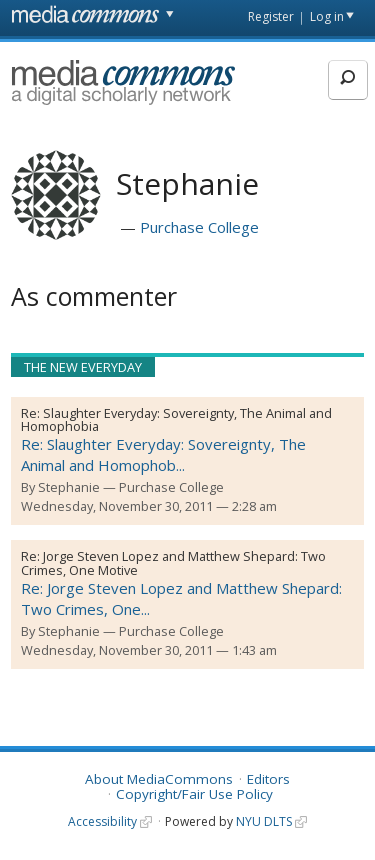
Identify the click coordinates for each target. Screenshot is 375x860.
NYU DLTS (264, 821)
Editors (268, 779)
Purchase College (199, 227)
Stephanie (69, 487)
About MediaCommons (159, 779)
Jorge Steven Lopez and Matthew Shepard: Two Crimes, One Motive (173, 563)
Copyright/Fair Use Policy (194, 794)
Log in (327, 16)
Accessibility (102, 821)
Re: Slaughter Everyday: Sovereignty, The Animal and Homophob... (163, 454)
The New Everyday (83, 367)
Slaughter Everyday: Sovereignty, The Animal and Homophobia (176, 420)
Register (271, 16)
